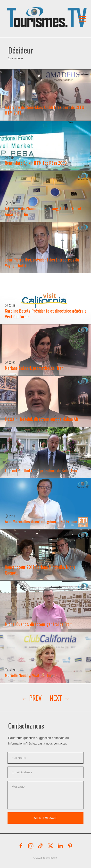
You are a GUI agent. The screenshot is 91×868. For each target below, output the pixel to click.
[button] (36, 11)
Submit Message (46, 818)
